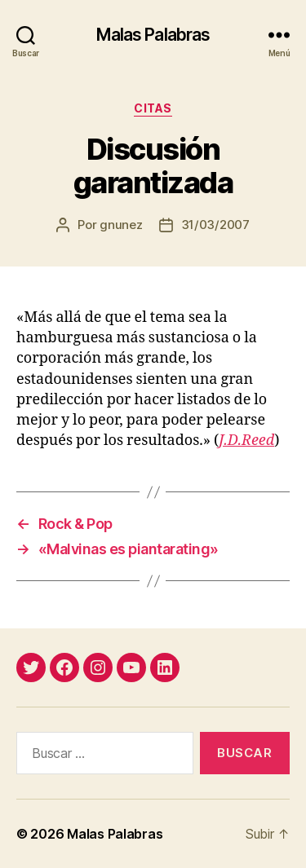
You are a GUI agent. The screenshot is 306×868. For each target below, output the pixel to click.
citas (153, 108)
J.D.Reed (246, 441)
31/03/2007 (215, 225)
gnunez (121, 225)
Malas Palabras (153, 35)
